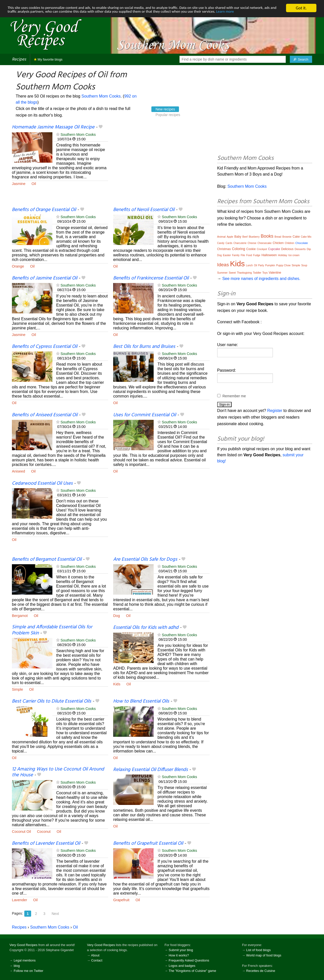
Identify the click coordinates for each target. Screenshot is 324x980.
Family (236, 255)
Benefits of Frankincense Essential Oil (151, 278)
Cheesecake (265, 243)
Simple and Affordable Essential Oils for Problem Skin (52, 630)
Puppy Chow (283, 265)
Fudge (257, 255)
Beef (245, 237)
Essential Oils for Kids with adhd (146, 628)
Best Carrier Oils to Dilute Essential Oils (52, 701)
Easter (227, 255)
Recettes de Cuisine (261, 971)
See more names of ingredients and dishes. (261, 279)
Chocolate (302, 243)
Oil (34, 184)
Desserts (300, 249)
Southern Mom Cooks (101, 96)
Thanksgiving (244, 273)
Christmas (224, 249)
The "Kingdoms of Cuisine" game (192, 971)
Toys (265, 273)
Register (275, 411)
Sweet (232, 273)
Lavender (19, 900)
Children (289, 243)
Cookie (251, 249)
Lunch (249, 265)
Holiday (283, 255)
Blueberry (254, 237)
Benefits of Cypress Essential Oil (45, 347)
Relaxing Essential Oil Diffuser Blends (150, 770)
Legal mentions (25, 960)
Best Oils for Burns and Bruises (144, 347)
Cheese (252, 243)
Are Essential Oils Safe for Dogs (145, 559)
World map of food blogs (264, 955)
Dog (116, 616)
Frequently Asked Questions (189, 960)
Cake (296, 237)
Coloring (238, 249)
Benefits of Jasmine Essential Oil (45, 278)
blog (17, 966)
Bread (278, 237)
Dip (309, 249)
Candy (221, 243)
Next (55, 914)
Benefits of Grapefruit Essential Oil (148, 843)
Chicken (278, 243)
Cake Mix (306, 237)
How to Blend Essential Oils (141, 701)
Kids (117, 684)
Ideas (223, 265)
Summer (222, 273)
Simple (17, 689)
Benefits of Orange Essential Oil (44, 210)
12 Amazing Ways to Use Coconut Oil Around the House (58, 772)
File (243, 255)
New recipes (165, 109)
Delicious (287, 249)
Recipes (19, 59)
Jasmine (19, 184)
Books (267, 236)
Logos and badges (182, 966)
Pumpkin (270, 265)
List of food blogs (259, 950)
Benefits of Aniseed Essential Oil (45, 415)
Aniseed (18, 471)
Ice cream (294, 255)
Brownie (287, 237)
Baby (238, 237)
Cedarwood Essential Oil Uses (42, 483)
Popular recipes (168, 115)
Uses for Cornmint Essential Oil (145, 415)
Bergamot (20, 616)
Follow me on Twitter (28, 971)
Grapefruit (121, 900)
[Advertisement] (161, 165)
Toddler (257, 273)
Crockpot (262, 249)
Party (261, 265)
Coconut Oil (21, 832)
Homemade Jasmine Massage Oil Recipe (53, 127)
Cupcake (274, 249)
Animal (221, 237)
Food (249, 255)
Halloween (269, 255)
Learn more (18, 17)
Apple (230, 237)
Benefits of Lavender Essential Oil (46, 843)
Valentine (275, 273)
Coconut (44, 832)
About (95, 955)
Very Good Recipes (24, 945)
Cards (229, 243)
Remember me (234, 396)
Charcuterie (240, 243)
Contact (97, 960)
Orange (18, 266)
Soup (304, 265)
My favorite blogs (48, 59)
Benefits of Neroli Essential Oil (144, 210)
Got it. (301, 8)
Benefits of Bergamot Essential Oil (47, 559)
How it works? (179, 955)
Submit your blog (181, 950)
